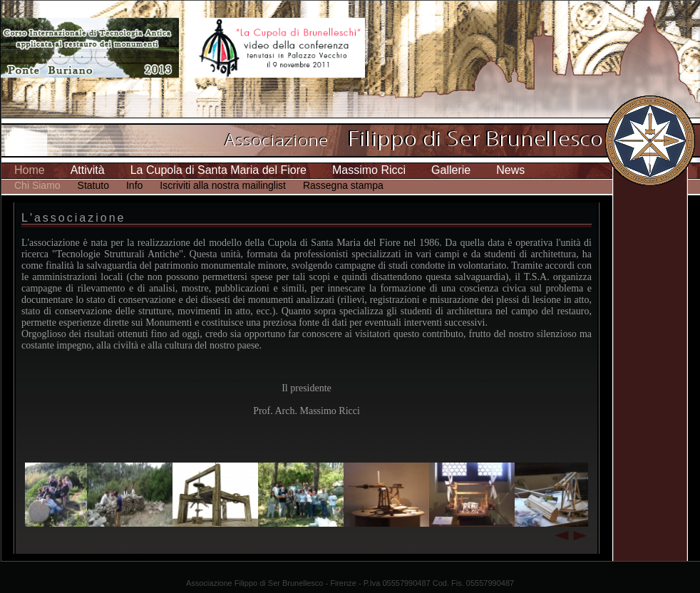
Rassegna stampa (343, 185)
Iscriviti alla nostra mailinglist (223, 185)
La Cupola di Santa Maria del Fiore (218, 170)
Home (30, 170)
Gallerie (451, 170)
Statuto (93, 185)
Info (134, 185)
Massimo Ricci (369, 170)
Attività (88, 170)
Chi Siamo (37, 185)
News (510, 170)
